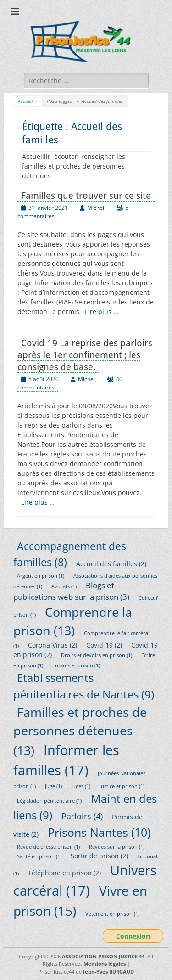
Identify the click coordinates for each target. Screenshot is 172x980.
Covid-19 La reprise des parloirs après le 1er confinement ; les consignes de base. (85, 355)
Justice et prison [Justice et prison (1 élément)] (122, 786)
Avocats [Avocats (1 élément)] (64, 586)
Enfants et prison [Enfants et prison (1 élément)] (76, 665)
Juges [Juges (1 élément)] (81, 786)
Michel (96, 208)
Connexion (133, 936)
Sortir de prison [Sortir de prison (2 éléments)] (99, 856)
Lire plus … (102, 312)
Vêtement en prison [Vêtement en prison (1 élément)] (112, 914)
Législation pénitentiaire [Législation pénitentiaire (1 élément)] (49, 801)
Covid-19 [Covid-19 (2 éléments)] (104, 645)
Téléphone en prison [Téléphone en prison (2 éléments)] (64, 873)
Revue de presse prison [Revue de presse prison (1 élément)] (48, 847)
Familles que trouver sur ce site (86, 196)
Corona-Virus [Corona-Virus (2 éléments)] (53, 645)
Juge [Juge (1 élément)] (53, 786)
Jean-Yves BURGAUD (108, 972)
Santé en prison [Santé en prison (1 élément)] (39, 856)
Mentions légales (105, 964)
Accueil (28, 101)
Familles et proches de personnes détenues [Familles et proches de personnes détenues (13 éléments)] (80, 731)
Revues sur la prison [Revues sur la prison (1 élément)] (117, 847)
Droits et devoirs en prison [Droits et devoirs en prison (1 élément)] (97, 655)
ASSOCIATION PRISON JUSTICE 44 (103, 956)
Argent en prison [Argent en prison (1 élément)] (41, 576)
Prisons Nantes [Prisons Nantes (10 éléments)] (99, 832)
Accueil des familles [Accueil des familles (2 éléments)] (111, 564)
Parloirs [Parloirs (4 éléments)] (82, 816)
